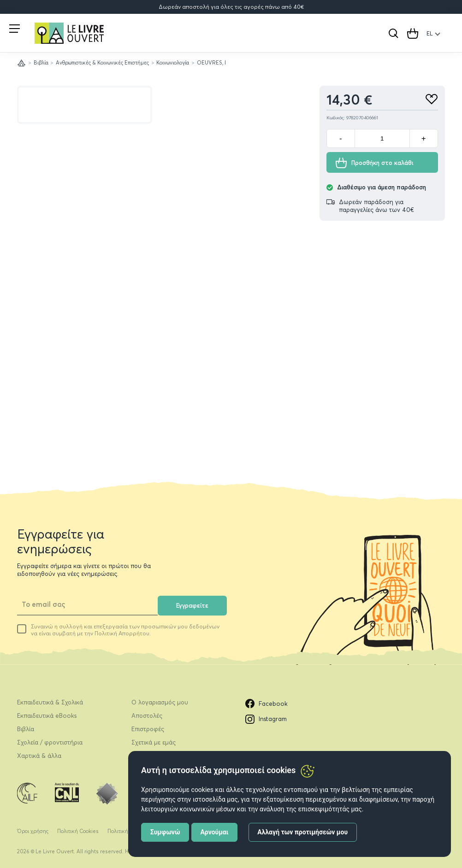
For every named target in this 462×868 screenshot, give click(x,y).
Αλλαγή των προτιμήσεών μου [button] (302, 832)
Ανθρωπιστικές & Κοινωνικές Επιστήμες (102, 63)
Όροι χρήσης (33, 831)
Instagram (266, 719)
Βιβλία (41, 63)
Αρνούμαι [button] (214, 832)
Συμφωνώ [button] (165, 832)
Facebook (267, 704)
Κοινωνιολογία (173, 63)
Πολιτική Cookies (78, 831)
